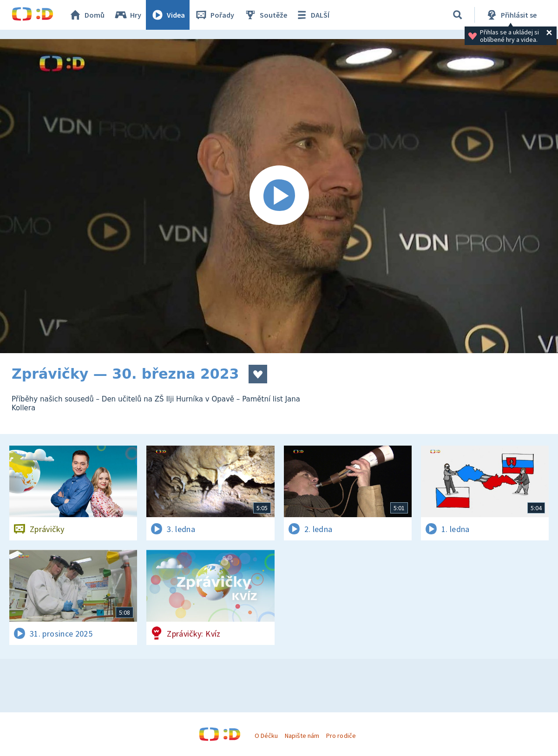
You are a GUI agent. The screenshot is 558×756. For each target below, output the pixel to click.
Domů (86, 15)
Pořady (214, 15)
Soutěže (265, 15)
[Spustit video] (279, 196)
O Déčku (266, 736)
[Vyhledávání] (458, 15)
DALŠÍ (312, 15)
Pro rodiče (341, 736)
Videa (168, 15)
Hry (128, 15)
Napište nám (302, 736)
